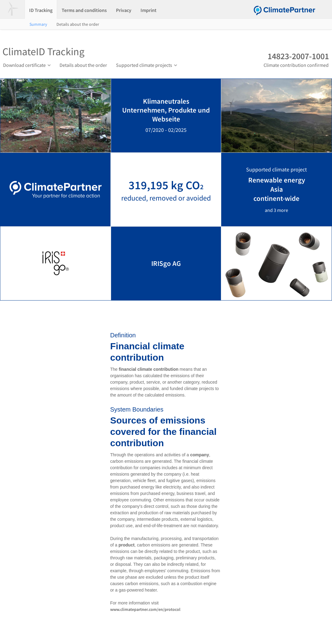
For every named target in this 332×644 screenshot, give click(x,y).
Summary (38, 24)
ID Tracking (41, 10)
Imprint (149, 10)
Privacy (124, 10)
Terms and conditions (84, 10)
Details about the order (78, 24)
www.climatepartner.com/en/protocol (145, 609)
